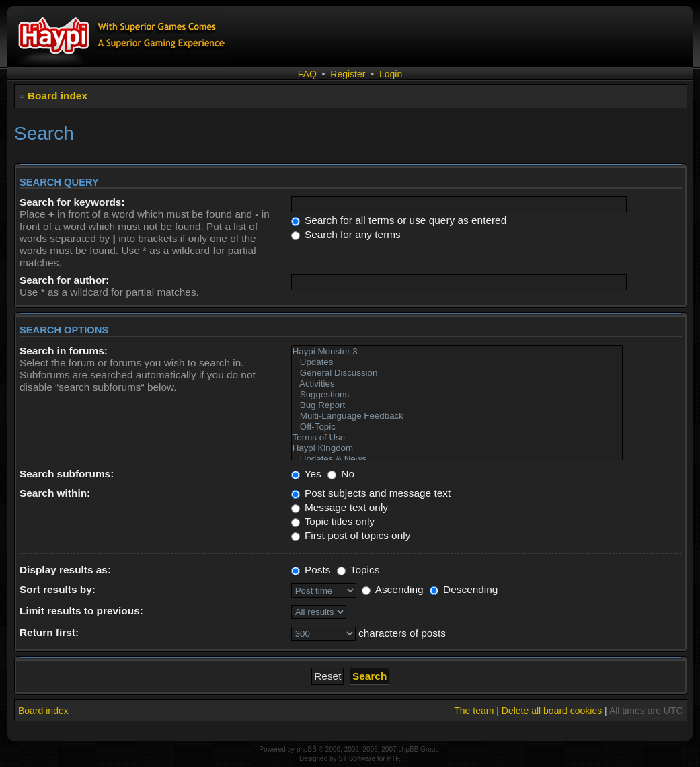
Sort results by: (57, 589)
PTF (393, 759)
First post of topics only (351, 535)
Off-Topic (457, 427)
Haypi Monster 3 (457, 352)
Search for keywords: (72, 202)
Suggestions (457, 395)
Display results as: (65, 570)
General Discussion (457, 373)
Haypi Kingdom (457, 448)
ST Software (357, 759)
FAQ (307, 74)
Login (391, 74)
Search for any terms (346, 234)
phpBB (307, 749)
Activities (457, 384)
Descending (464, 589)
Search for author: (64, 280)
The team (474, 711)
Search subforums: (67, 474)
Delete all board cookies (552, 711)
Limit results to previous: (81, 611)
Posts (311, 570)
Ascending (392, 589)
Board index (57, 96)
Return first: (49, 632)
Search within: (55, 493)
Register (348, 74)
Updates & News (457, 459)
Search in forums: (64, 351)
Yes (306, 474)
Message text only (340, 507)
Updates (457, 362)
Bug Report (457, 405)
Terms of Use (457, 438)
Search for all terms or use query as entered (399, 220)
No (341, 474)
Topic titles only (333, 521)
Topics (358, 570)
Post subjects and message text (371, 493)
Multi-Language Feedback (457, 416)
